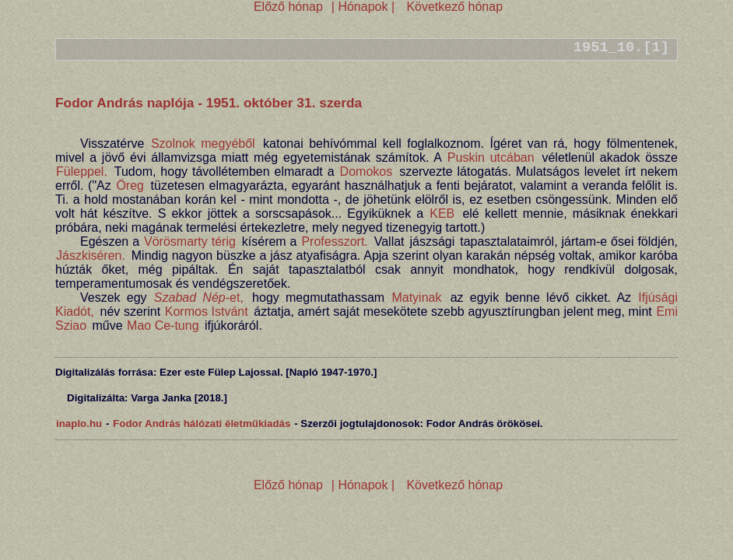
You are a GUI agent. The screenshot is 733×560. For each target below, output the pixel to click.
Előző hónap (288, 7)
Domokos (366, 171)
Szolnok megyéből (203, 143)
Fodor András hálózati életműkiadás (202, 423)
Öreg (130, 185)
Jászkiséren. (91, 255)
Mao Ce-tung (163, 325)
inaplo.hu (79, 423)
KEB (442, 213)
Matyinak (416, 297)
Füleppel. (82, 171)
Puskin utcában (491, 157)
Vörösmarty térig (190, 241)
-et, (199, 297)
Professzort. (334, 241)
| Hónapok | (363, 7)
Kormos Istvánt (207, 311)
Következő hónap (453, 7)
